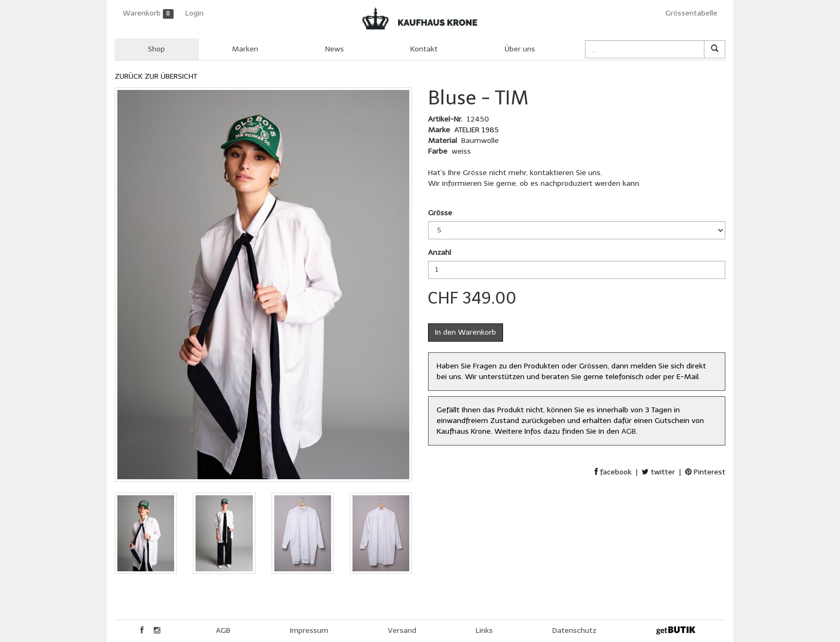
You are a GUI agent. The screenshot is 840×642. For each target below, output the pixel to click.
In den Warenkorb (466, 332)
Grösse (440, 213)
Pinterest (705, 472)
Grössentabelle (691, 13)
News (335, 49)
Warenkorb (148, 14)
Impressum (309, 630)
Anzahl (440, 252)
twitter (658, 472)
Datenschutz (574, 630)
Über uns (520, 49)
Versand (402, 630)
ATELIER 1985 (477, 130)
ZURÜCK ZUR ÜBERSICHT (156, 76)
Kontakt (424, 49)
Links (484, 630)
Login (194, 13)
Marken (245, 49)
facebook (613, 472)
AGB (629, 431)
